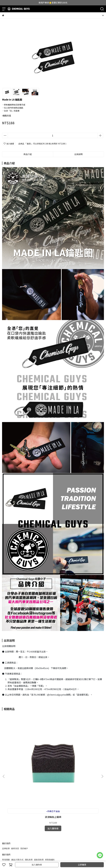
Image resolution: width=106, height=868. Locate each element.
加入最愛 (9, 144)
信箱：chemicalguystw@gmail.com (18, 815)
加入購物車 (37, 865)
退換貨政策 (39, 795)
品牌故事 (6, 784)
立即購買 (82, 865)
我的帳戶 (24, 784)
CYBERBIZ (62, 858)
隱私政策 (29, 795)
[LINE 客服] (100, 855)
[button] (102, 744)
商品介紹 (28, 154)
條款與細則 (50, 795)
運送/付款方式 (17, 795)
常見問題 (6, 795)
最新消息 (15, 784)
